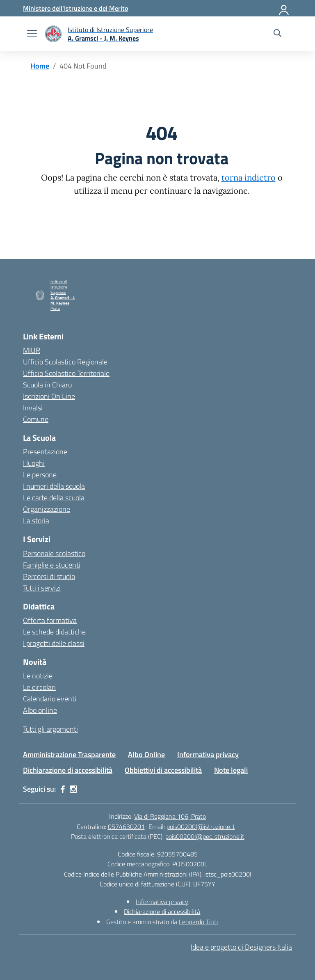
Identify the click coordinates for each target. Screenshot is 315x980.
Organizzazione (47, 509)
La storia (36, 521)
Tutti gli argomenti (50, 729)
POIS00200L (190, 864)
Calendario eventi (50, 699)
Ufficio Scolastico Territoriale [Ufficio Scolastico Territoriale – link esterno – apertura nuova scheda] (66, 373)
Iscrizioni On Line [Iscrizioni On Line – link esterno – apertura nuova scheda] (49, 396)
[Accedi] (284, 8)
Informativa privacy (208, 754)
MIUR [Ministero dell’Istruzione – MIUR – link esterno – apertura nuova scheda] (32, 350)
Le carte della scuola (54, 498)
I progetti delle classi (54, 643)
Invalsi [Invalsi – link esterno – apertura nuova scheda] (33, 408)
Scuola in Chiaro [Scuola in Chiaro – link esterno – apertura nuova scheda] (47, 385)
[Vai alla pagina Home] (40, 66)
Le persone (40, 475)
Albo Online (146, 754)
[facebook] (63, 789)
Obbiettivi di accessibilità (163, 770)
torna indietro (249, 178)
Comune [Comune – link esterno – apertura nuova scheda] (36, 419)
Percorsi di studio (49, 576)
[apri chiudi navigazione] (32, 34)
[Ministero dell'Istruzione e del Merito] (75, 8)
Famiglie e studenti (52, 565)
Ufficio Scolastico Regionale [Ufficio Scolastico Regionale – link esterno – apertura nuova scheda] (65, 362)
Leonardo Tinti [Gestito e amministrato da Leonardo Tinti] (198, 922)
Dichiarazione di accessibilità (68, 770)
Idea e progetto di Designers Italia (241, 947)
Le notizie (38, 676)
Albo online (40, 710)
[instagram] (73, 789)
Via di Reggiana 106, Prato (170, 816)
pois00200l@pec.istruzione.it (205, 836)
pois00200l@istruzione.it (201, 827)
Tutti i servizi (42, 588)
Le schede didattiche (54, 632)
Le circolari (39, 687)
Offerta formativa (50, 620)
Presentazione (45, 452)
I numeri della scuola (54, 486)
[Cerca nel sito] (277, 34)
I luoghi (34, 463)
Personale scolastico (54, 553)
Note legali (231, 770)
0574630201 (126, 827)
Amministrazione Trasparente (69, 754)
